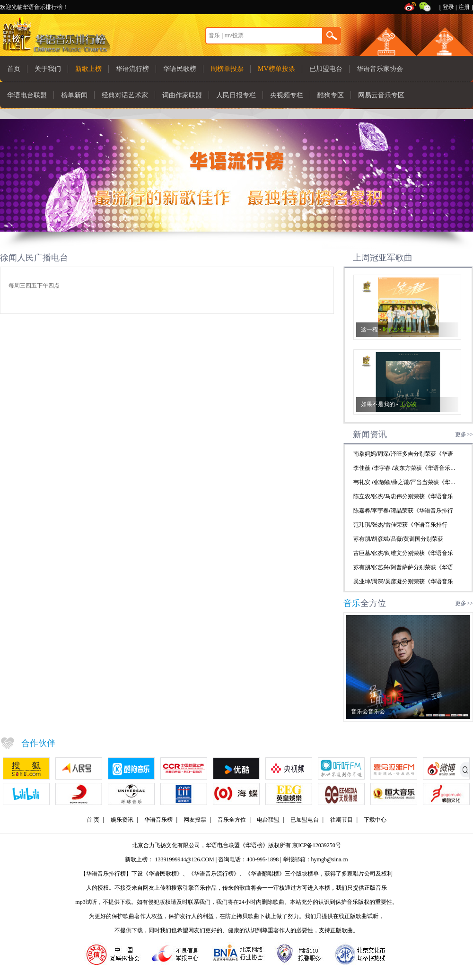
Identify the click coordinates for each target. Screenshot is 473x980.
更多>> (464, 434)
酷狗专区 (331, 95)
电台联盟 (268, 820)
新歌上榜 (88, 69)
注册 (464, 7)
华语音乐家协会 (380, 69)
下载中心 (375, 820)
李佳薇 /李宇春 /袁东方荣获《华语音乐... (404, 468)
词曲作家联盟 (182, 95)
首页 (14, 69)
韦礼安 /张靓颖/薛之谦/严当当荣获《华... (404, 482)
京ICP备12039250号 (317, 845)
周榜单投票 (227, 69)
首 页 (93, 820)
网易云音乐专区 (381, 95)
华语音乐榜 (158, 820)
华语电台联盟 (27, 95)
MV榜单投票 (276, 69)
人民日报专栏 (236, 95)
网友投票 (195, 820)
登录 (448, 7)
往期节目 (342, 820)
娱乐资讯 (122, 820)
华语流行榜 (132, 69)
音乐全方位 (232, 820)
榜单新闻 (74, 95)
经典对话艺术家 (125, 95)
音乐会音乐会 (368, 711)
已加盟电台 (326, 69)
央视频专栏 (287, 95)
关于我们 (48, 69)
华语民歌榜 (180, 69)
